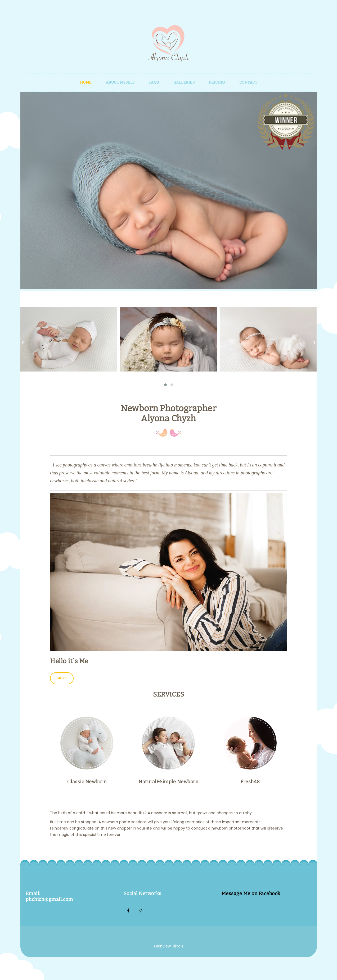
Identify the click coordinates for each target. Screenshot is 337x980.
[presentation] (23, 342)
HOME (86, 82)
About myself (120, 82)
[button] (165, 385)
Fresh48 (250, 782)
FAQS (154, 82)
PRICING (217, 82)
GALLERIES (184, 82)
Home (6, 977)
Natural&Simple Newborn (168, 782)
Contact (248, 82)
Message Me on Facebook (251, 894)
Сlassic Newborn (87, 782)
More (62, 679)
